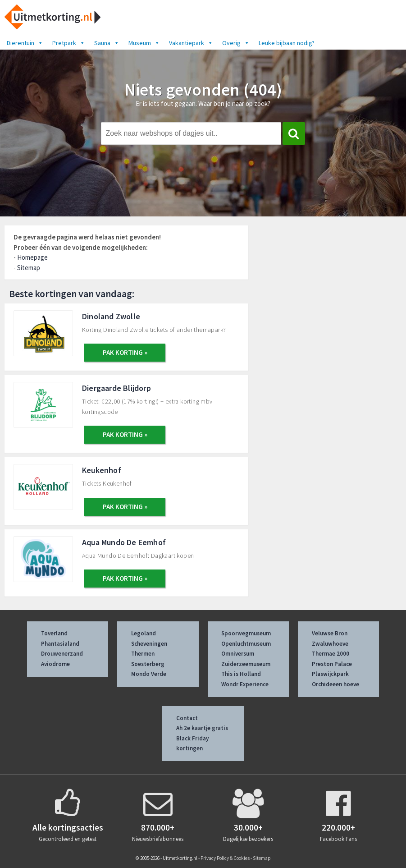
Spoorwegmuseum (246, 633)
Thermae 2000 (331, 654)
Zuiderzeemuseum (246, 664)
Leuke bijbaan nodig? (287, 43)
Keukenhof (102, 470)
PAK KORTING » (125, 352)
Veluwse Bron (330, 633)
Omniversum (238, 654)
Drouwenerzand (62, 654)
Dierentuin (25, 43)
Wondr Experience (245, 684)
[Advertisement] (332, 285)
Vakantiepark (191, 43)
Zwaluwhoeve (330, 644)
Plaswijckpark (330, 674)
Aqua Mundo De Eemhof (124, 542)
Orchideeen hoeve (335, 684)
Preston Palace (332, 664)
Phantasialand (60, 644)
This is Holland (241, 674)
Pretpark (69, 43)
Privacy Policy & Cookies (225, 858)
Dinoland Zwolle (111, 316)
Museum (144, 43)
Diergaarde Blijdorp (116, 388)
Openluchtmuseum (246, 644)
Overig (236, 43)
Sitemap (29, 268)
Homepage (32, 257)
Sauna (107, 43)
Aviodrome (55, 664)
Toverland (54, 633)
